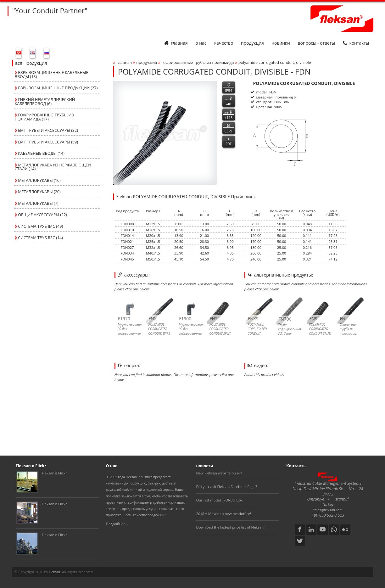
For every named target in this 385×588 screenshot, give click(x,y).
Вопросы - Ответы (316, 43)
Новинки (281, 43)
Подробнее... (117, 524)
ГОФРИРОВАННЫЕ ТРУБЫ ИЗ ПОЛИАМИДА (198, 62)
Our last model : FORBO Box (219, 500)
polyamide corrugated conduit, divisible (275, 62)
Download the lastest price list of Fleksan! (230, 527)
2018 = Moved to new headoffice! (223, 514)
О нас (201, 43)
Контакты (356, 43)
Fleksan (55, 572)
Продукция (252, 43)
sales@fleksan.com (328, 510)
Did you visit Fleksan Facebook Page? (226, 487)
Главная (176, 43)
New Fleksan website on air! (219, 473)
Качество (224, 43)
